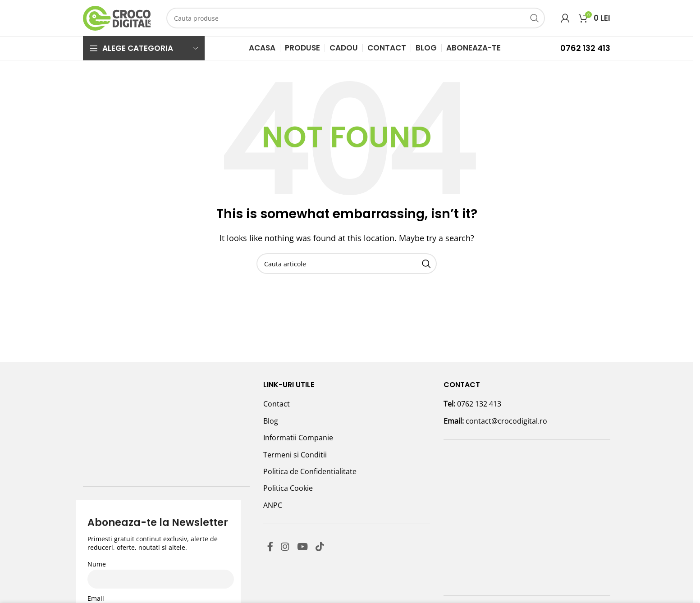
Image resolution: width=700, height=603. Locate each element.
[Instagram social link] (288, 548)
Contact (277, 404)
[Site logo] (117, 17)
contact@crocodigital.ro (506, 421)
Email (96, 515)
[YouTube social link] (308, 548)
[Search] (356, 18)
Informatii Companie (298, 438)
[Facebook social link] (271, 548)
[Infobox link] (560, 48)
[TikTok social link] (328, 548)
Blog (271, 421)
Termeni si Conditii (295, 455)
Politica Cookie (288, 488)
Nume (97, 481)
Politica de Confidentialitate (310, 471)
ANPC (273, 505)
